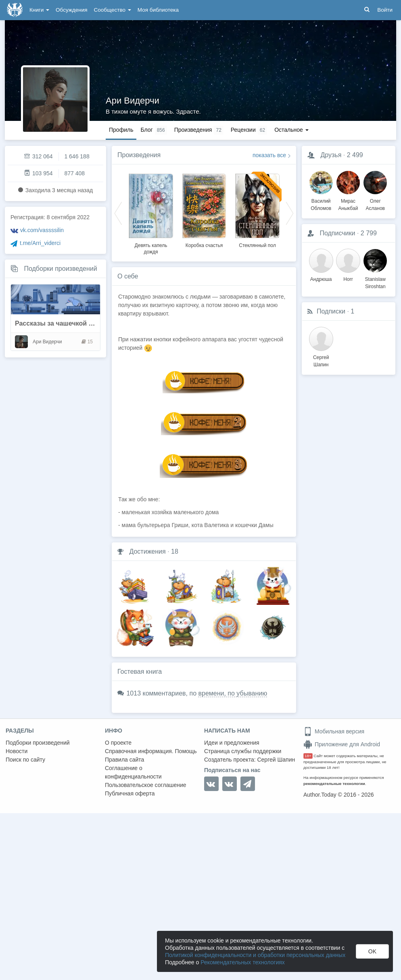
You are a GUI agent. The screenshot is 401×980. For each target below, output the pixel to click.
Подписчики (337, 233)
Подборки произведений (60, 269)
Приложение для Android (342, 744)
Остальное (291, 130)
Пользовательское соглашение (146, 785)
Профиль (121, 130)
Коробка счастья (204, 245)
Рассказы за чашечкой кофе (60, 323)
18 (175, 551)
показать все (269, 155)
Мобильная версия (334, 731)
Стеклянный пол (257, 245)
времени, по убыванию (233, 693)
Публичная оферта (130, 793)
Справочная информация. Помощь (151, 751)
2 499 (355, 155)
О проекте (118, 743)
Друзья (331, 155)
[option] (151, 213)
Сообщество (113, 10)
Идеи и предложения (232, 743)
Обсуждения (71, 10)
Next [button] (290, 213)
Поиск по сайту (25, 760)
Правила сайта (124, 760)
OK (372, 951)
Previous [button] (118, 213)
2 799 (369, 233)
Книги (39, 10)
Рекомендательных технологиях (243, 962)
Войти (385, 10)
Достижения (147, 551)
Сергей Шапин (276, 760)
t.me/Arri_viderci (40, 243)
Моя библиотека (158, 10)
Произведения (139, 155)
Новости (17, 751)
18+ (308, 756)
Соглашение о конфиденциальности (133, 772)
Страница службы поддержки (243, 751)
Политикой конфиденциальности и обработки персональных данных (255, 955)
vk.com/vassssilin (42, 230)
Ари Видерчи (133, 101)
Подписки (331, 311)
